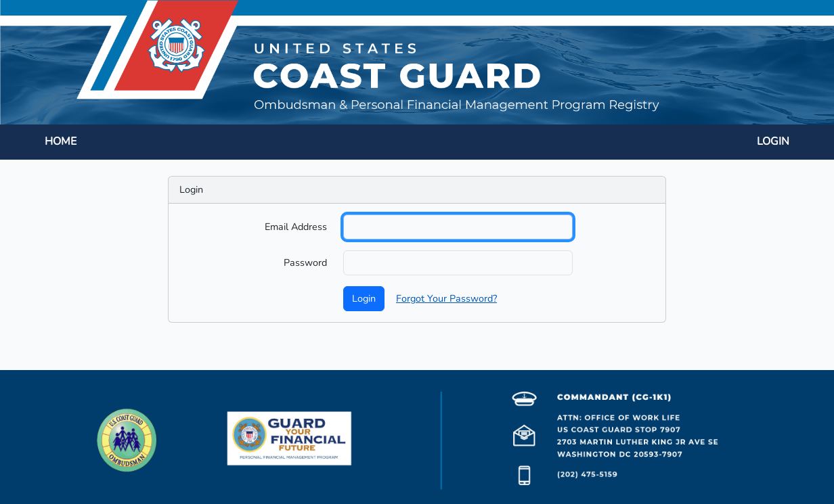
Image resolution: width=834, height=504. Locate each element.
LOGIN (773, 141)
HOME (61, 141)
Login (364, 298)
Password (305, 262)
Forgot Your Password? (446, 298)
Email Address (296, 227)
